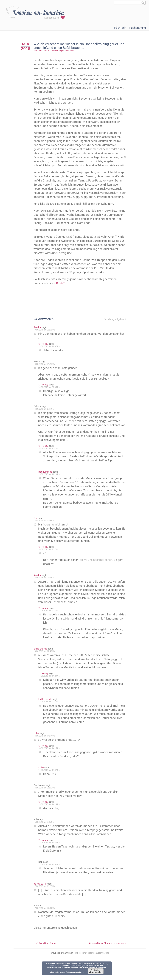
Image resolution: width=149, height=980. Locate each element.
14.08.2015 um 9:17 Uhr (51, 562)
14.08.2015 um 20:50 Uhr (46, 800)
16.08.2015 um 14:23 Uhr (51, 855)
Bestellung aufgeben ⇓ (115, 328)
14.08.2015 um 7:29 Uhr (46, 533)
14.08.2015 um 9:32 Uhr (51, 623)
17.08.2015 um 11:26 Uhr (46, 903)
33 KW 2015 (41, 900)
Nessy (47, 352)
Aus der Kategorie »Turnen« (64, 51)
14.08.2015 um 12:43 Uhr (46, 663)
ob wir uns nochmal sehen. (98, 572)
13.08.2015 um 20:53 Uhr (46, 338)
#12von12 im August (47, 959)
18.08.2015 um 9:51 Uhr (51, 714)
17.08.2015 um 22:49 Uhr (46, 924)
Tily (37, 530)
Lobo (38, 746)
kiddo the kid (42, 661)
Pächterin (120, 28)
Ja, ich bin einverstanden (96, 971)
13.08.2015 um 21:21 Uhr (46, 372)
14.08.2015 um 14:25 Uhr (51, 761)
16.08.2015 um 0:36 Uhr (46, 834)
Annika (39, 587)
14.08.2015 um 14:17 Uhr (46, 748)
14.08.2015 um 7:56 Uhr (46, 590)
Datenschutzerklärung (75, 972)
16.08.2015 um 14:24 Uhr (51, 817)
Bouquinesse (47, 484)
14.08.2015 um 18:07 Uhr (51, 782)
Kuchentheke (138, 28)
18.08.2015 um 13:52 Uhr (51, 877)
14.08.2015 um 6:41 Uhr (46, 417)
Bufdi (61, 291)
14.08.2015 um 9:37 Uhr (51, 461)
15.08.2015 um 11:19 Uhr (51, 487)
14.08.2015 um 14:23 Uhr (51, 688)
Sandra (39, 336)
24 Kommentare (42, 51)
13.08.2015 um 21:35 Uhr (51, 395)
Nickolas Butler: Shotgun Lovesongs (107, 959)
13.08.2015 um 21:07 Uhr (51, 355)
